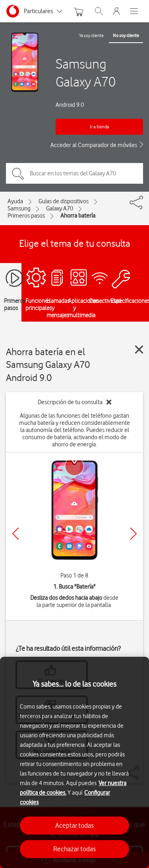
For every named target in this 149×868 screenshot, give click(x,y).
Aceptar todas (74, 825)
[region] (74, 762)
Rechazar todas (74, 849)
